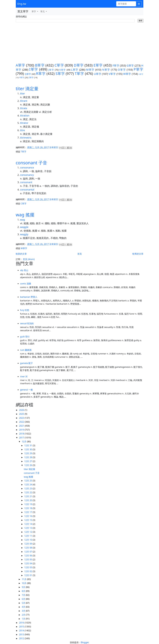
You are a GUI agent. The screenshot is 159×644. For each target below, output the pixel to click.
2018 (22, 434)
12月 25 (29, 481)
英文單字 (23, 11)
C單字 (59, 65)
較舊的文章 (138, 254)
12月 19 (29, 504)
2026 (22, 410)
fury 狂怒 (25, 310)
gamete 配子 (27, 363)
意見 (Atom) (29, 259)
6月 (24, 599)
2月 (24, 615)
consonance (27, 167)
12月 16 (29, 516)
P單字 (138, 69)
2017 (22, 438)
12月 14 (29, 524)
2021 (22, 426)
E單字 (98, 65)
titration (25, 116)
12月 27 (29, 461)
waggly (24, 234)
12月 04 (29, 563)
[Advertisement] (80, 43)
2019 (22, 430)
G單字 (130, 66)
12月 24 (29, 485)
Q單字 (28, 74)
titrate (24, 108)
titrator (24, 123)
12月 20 (29, 500)
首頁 (80, 254)
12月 (24, 442)
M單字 (90, 70)
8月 (24, 591)
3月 (24, 611)
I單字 (34, 69)
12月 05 (29, 560)
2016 (22, 623)
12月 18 (29, 508)
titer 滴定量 (27, 89)
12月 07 (29, 552)
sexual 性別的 (27, 323)
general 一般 (26, 390)
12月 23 (29, 488)
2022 (22, 422)
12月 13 (29, 528)
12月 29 (29, 453)
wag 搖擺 (25, 215)
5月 (24, 603)
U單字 (98, 74)
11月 (24, 579)
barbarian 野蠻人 (29, 297)
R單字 (41, 74)
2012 (22, 638)
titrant (24, 101)
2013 (22, 634)
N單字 (106, 70)
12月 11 (29, 536)
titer (23, 93)
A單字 (21, 65)
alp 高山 (24, 270)
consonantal (27, 190)
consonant (26, 182)
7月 (24, 595)
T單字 (79, 74)
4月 (24, 607)
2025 (22, 414)
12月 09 (29, 544)
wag (23, 220)
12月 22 (29, 492)
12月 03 (29, 567)
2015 (22, 627)
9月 (24, 587)
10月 (24, 583)
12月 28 (29, 457)
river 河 (24, 376)
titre (23, 130)
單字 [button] (34, 11)
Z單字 (31, 77)
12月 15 (29, 520)
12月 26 (29, 465)
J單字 (51, 70)
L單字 (75, 70)
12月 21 (29, 496)
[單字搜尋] (126, 4)
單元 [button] (43, 11)
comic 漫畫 (26, 284)
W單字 (127, 74)
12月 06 (29, 556)
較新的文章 (21, 254)
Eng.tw (22, 4)
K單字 (63, 70)
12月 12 (29, 532)
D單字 (79, 65)
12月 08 (29, 548)
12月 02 (29, 571)
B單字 (40, 65)
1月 (24, 619)
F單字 (116, 66)
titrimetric (26, 138)
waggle (24, 227)
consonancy (27, 175)
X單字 (141, 74)
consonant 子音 (32, 163)
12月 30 (29, 449)
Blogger (85, 642)
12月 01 (29, 575)
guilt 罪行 (25, 337)
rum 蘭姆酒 (26, 350)
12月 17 (29, 512)
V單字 (112, 74)
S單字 (60, 74)
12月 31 (29, 445)
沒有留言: (54, 147)
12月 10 (29, 540)
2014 (22, 631)
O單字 (122, 70)
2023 (22, 418)
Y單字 (22, 77)
